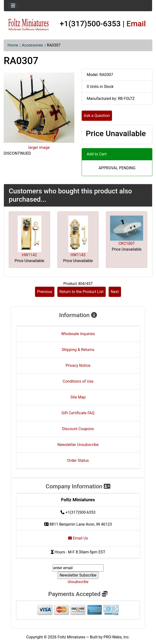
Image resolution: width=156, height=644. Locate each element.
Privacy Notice (78, 365)
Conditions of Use (78, 381)
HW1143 (78, 255)
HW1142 (29, 255)
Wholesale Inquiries (78, 334)
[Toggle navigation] (13, 6)
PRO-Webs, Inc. (117, 637)
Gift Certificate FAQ (78, 413)
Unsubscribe (78, 582)
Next (115, 292)
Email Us (78, 538)
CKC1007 (127, 243)
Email (136, 24)
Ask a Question (97, 116)
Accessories (32, 45)
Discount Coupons (78, 429)
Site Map (78, 397)
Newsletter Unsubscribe (78, 445)
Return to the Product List (82, 292)
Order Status (78, 460)
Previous (45, 292)
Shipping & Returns (78, 350)
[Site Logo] (29, 25)
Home (13, 45)
